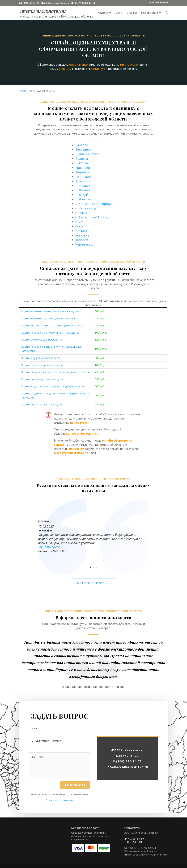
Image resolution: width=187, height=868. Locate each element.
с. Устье (81, 222)
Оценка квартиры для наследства (42, 404)
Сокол (80, 226)
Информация (150, 13)
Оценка (103, 13)
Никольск (83, 186)
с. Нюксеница (86, 208)
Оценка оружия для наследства (41, 358)
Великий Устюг (87, 154)
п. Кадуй (82, 195)
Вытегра (82, 163)
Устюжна (82, 235)
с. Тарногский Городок (93, 217)
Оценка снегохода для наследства (42, 379)
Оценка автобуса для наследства (42, 339)
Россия (23, 91)
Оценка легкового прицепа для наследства (48, 318)
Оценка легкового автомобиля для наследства (50, 311)
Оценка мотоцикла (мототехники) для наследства (52, 325)
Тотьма (81, 231)
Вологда (82, 159)
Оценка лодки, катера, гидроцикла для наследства (53, 386)
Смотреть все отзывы (93, 583)
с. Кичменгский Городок (94, 204)
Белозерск (83, 149)
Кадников (83, 172)
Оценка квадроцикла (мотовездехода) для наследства (55, 372)
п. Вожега (83, 190)
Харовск (82, 240)
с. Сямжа (82, 213)
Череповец (84, 244)
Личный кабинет (158, 3)
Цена (119, 13)
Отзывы (132, 13)
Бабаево (82, 145)
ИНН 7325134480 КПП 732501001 (134, 840)
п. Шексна (83, 199)
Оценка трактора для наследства (42, 365)
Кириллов (83, 177)
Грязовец (83, 168)
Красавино (84, 181)
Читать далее (49, 547)
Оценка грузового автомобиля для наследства (50, 333)
